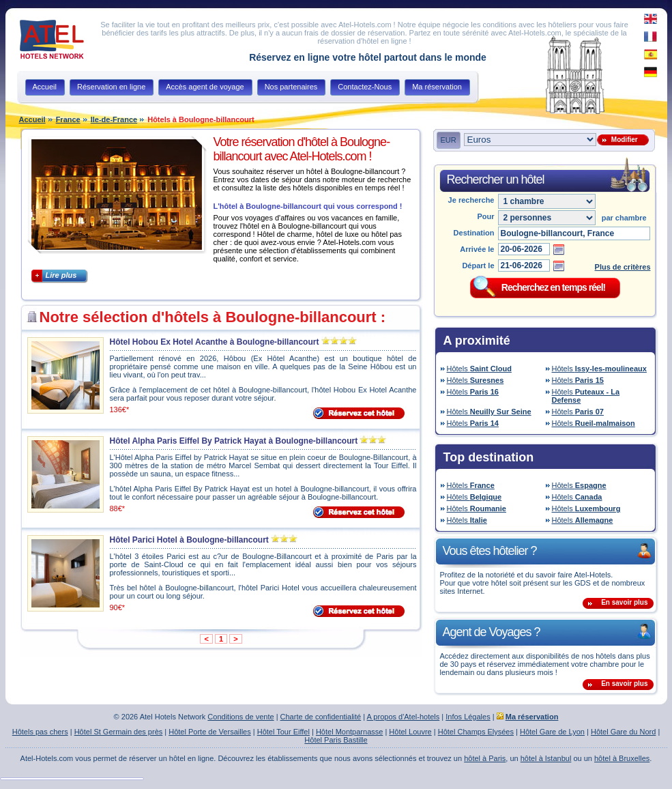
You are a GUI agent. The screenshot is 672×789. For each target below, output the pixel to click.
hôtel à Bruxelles (622, 758)
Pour (485, 216)
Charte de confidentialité (321, 717)
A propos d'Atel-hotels (404, 717)
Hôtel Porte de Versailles (209, 732)
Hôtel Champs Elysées (476, 732)
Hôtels (479, 369)
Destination (474, 233)
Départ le (478, 266)
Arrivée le (477, 249)
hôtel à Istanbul (546, 758)
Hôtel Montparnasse (349, 732)
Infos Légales (468, 717)
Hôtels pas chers (40, 732)
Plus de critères (623, 267)
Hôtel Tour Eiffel (283, 732)
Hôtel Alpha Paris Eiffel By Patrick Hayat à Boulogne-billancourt (234, 441)
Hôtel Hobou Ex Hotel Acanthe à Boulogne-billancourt (215, 342)
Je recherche (471, 200)
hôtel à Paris (485, 758)
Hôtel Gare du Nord (623, 732)
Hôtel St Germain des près (119, 732)
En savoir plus (624, 602)
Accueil (32, 119)
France (68, 119)
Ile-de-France (114, 119)
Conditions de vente (240, 717)
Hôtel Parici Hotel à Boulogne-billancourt (189, 540)
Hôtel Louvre (410, 732)
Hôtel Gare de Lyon (552, 732)
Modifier (622, 140)
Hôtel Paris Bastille (336, 740)
